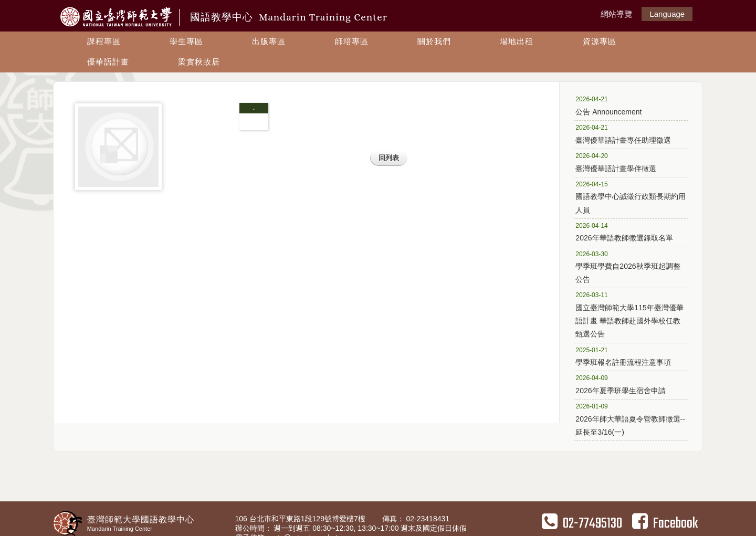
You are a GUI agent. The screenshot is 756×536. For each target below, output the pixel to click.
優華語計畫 (108, 62)
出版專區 (269, 41)
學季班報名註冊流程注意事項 (627, 356)
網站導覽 (616, 14)
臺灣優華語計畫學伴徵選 (627, 162)
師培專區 (352, 41)
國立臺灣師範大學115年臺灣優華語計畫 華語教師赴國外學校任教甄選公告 (629, 314)
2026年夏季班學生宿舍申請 (627, 384)
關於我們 (434, 41)
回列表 (389, 158)
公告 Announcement (627, 105)
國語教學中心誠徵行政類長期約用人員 (631, 197)
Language (667, 14)
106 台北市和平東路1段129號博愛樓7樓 (301, 519)
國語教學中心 (289, 17)
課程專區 (104, 41)
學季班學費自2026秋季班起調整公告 (628, 266)
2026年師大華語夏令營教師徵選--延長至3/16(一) (630, 419)
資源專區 (600, 41)
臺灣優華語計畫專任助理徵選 (627, 133)
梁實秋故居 (199, 62)
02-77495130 (582, 523)
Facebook (665, 523)
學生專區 (186, 41)
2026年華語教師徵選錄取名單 (627, 232)
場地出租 (517, 41)
